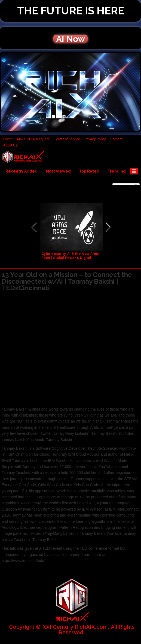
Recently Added (22, 171)
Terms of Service (67, 139)
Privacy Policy (95, 139)
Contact (116, 139)
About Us (10, 145)
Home (8, 139)
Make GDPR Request (33, 139)
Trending (117, 171)
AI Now (70, 39)
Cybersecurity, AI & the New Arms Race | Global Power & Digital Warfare (70, 258)
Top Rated (89, 171)
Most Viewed (58, 171)
